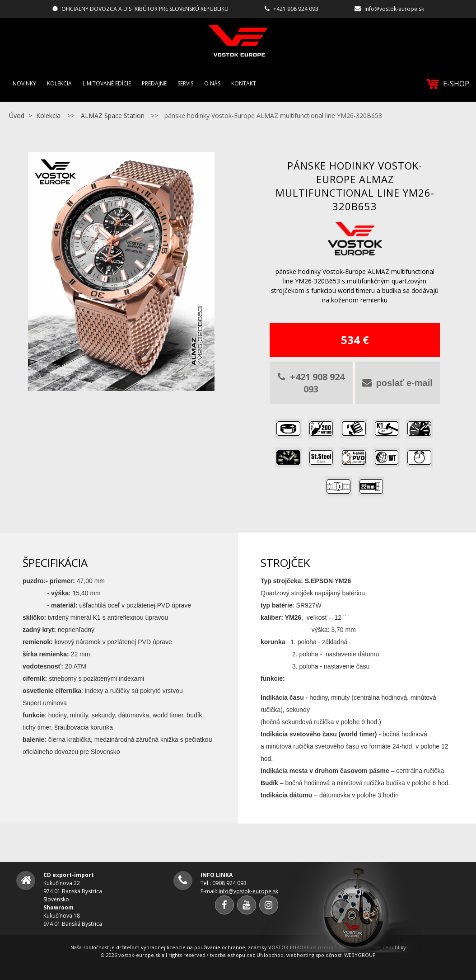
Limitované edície (107, 83)
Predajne (154, 83)
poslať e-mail (397, 383)
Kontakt (244, 83)
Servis (185, 83)
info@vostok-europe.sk (394, 9)
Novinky (24, 83)
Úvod (17, 115)
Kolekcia (59, 83)
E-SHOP (448, 84)
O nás (212, 83)
